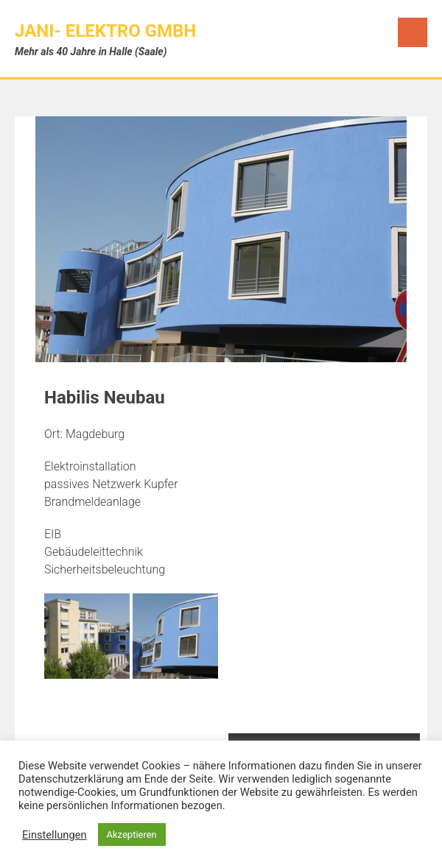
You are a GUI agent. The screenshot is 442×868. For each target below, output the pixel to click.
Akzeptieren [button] (132, 835)
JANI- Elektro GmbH (105, 31)
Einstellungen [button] (55, 835)
